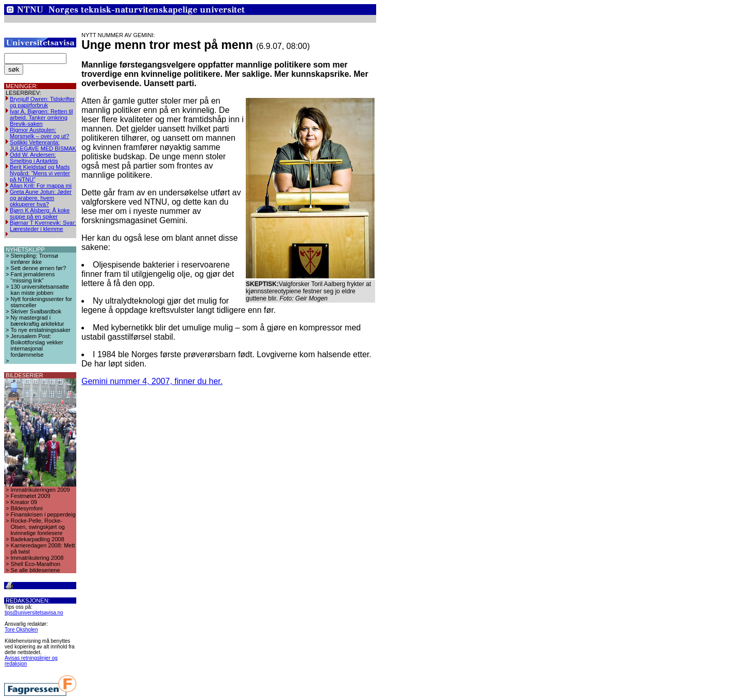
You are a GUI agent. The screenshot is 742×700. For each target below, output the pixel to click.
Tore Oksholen (21, 630)
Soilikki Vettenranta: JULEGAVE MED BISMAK (43, 145)
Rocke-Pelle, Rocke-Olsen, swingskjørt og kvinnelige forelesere (38, 527)
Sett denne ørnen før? (39, 268)
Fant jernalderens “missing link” (33, 277)
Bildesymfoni (27, 508)
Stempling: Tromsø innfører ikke (35, 259)
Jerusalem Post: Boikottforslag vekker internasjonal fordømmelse (37, 345)
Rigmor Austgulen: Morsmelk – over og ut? (39, 133)
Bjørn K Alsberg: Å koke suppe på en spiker (40, 213)
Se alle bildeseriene (36, 570)
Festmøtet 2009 (31, 496)
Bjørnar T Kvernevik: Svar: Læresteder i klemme (43, 226)
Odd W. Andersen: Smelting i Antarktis (34, 158)
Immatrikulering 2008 (37, 558)
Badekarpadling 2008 (38, 539)
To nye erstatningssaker (41, 330)
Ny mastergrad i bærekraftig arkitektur (38, 321)
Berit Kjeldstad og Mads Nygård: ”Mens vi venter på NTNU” (40, 173)
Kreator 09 (24, 502)
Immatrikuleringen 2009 (40, 490)
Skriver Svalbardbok (36, 311)
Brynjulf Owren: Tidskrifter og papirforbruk (42, 102)
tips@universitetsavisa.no (34, 613)
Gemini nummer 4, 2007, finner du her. (152, 381)
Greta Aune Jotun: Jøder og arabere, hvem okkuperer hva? (41, 198)
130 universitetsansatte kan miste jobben (40, 290)
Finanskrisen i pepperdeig (43, 514)
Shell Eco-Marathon (36, 564)
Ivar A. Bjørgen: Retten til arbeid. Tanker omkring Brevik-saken (41, 118)
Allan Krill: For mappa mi (41, 186)
